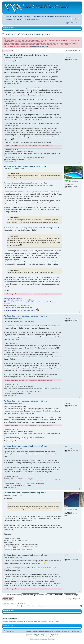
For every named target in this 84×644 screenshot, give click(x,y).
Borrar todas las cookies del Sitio (43, 631)
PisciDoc (10, 169)
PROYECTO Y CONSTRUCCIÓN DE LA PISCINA (39, 16)
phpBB (34, 635)
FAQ (69, 23)
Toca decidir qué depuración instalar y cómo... (27, 34)
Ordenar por (51, 595)
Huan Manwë (44, 636)
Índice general (18, 16)
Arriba (80, 163)
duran (9, 495)
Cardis (9, 557)
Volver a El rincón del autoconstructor (15, 604)
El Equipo (29, 631)
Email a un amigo (75, 19)
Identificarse (77, 23)
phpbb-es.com (54, 636)
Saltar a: (18, 606)
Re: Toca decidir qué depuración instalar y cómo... (25, 166)
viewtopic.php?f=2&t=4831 (40, 46)
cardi (9, 58)
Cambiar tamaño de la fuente (79, 19)
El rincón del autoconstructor (64, 16)
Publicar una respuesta (8, 51)
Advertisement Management (47, 639)
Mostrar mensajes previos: (22, 595)
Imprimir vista (72, 19)
